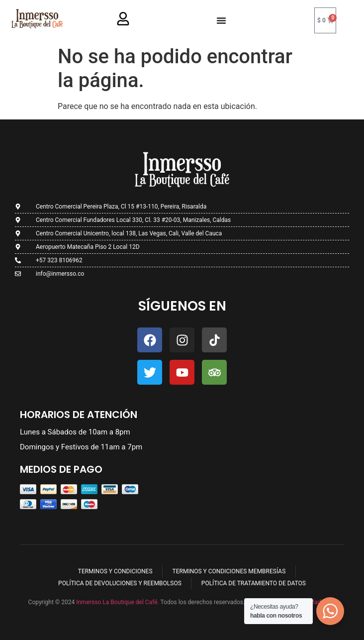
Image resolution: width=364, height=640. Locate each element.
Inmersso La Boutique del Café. (117, 602)
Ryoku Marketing (314, 602)
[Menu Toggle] (221, 20)
